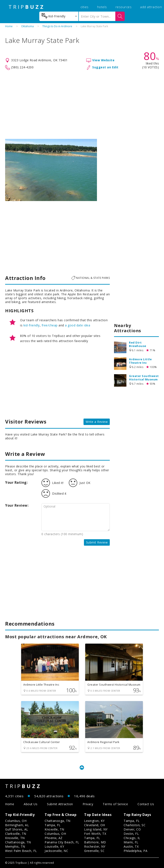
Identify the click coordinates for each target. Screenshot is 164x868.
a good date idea (78, 325)
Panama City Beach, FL (62, 842)
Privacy (88, 804)
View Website (103, 60)
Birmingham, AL (17, 825)
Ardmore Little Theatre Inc (140, 361)
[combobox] (59, 16)
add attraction (151, 7)
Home (9, 26)
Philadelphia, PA (135, 851)
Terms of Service (115, 804)
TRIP (27, 7)
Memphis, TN (15, 846)
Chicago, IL (132, 838)
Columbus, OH (16, 821)
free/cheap (50, 325)
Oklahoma (27, 26)
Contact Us (146, 804)
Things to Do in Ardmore (57, 26)
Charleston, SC (135, 825)
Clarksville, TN (16, 834)
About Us (31, 804)
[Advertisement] (82, 105)
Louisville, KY (54, 846)
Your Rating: (16, 482)
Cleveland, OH (95, 825)
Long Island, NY (96, 829)
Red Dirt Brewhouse (138, 344)
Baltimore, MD (95, 842)
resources (124, 7)
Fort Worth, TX (95, 834)
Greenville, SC (94, 851)
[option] (51, 170)
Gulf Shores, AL (17, 829)
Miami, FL (131, 842)
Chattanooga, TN (18, 842)
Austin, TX (131, 846)
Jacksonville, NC (56, 851)
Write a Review (97, 422)
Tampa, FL (53, 825)
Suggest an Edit (105, 67)
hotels (102, 7)
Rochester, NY (95, 846)
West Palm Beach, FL (21, 851)
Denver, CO (132, 829)
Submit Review (97, 542)
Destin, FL (131, 834)
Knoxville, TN (15, 838)
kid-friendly (32, 325)
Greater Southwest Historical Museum (144, 378)
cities (85, 7)
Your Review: (17, 505)
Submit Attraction (60, 804)
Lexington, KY (94, 821)
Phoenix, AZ (54, 838)
